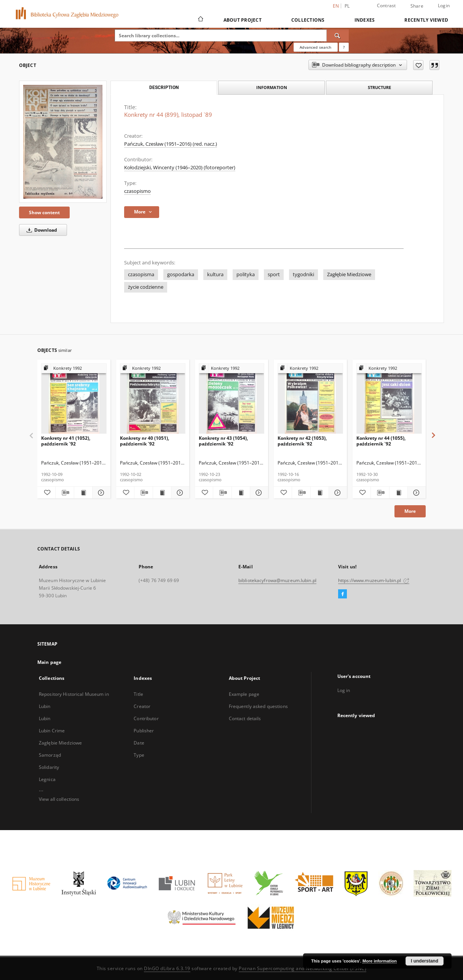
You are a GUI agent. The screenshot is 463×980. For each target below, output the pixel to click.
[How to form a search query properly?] (344, 47)
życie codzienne (146, 287)
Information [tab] (272, 87)
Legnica (47, 779)
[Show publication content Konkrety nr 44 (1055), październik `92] (398, 493)
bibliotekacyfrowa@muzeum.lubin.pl (277, 580)
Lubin (45, 718)
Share (417, 6)
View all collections (59, 799)
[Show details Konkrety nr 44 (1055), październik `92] (416, 493)
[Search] (338, 35)
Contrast (386, 6)
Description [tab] (164, 87)
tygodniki (303, 274)
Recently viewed (426, 20)
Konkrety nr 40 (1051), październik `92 (144, 441)
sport (274, 274)
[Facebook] (342, 594)
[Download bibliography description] (65, 493)
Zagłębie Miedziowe (349, 274)
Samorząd (50, 755)
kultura (215, 274)
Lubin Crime (52, 731)
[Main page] (200, 20)
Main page (49, 662)
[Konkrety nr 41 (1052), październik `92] (74, 399)
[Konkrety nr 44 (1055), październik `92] (389, 399)
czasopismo (137, 191)
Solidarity (49, 767)
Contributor (146, 718)
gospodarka (181, 274)
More (410, 511)
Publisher (144, 731)
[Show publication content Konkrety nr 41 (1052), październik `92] (83, 493)
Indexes (365, 20)
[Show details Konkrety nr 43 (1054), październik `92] (258, 493)
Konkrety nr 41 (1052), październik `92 (66, 441)
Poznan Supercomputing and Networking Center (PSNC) (303, 968)
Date (139, 743)
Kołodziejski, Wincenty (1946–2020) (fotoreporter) (180, 168)
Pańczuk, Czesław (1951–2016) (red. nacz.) (171, 144)
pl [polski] (347, 6)
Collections (308, 20)
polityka (246, 274)
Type (139, 755)
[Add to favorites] (418, 65)
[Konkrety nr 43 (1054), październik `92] (231, 399)
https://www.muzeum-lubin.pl (374, 580)
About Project (243, 20)
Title (138, 694)
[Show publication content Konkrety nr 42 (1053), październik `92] (320, 493)
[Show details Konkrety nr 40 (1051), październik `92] (179, 493)
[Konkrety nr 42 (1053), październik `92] (310, 399)
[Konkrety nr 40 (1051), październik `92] (153, 399)
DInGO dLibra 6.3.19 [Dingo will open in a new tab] (167, 968)
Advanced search (315, 47)
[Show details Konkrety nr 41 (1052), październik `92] (100, 493)
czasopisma (141, 274)
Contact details (245, 718)
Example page (244, 694)
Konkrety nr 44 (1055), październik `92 (381, 441)
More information (380, 961)
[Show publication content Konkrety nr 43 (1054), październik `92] (241, 493)
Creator (142, 706)
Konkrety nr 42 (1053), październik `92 (302, 441)
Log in (344, 690)
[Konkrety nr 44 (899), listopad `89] (63, 142)
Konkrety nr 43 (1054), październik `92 (223, 441)
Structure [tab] (379, 87)
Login (444, 6)
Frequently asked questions (258, 706)
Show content (44, 212)
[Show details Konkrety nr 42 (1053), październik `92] (337, 493)
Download (41, 230)
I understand (425, 961)
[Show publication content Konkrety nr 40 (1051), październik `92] (162, 493)
